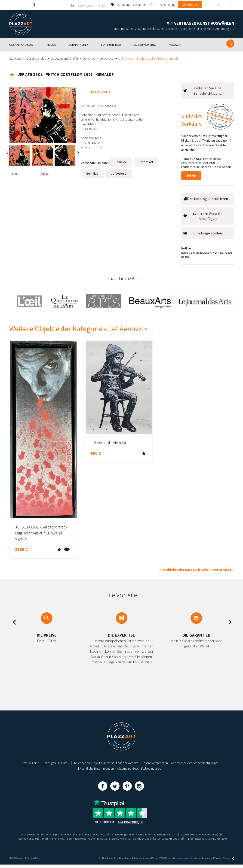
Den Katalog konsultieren (206, 198)
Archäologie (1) (44, 834)
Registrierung (167, 5)
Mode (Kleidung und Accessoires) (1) (40, 838)
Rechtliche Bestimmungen (97, 768)
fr (205, 5)
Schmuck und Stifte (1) (212, 838)
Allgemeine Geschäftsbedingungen (140, 768)
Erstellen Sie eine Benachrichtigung (203, 90)
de (218, 5)
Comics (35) (125, 834)
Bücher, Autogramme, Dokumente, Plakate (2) (85, 834)
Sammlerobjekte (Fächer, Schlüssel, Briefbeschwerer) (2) (159, 838)
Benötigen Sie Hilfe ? (56, 762)
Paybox (218, 862)
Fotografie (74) (170, 834)
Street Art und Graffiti (65, 58)
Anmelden (190, 5)
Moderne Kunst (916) (80, 838)
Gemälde (89, 58)
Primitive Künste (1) (108, 838)
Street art (146, 161)
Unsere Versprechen (155, 762)
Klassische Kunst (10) (195, 834)
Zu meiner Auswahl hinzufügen (203, 215)
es (230, 5)
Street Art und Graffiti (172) (102, 842)
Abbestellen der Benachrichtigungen (195, 762)
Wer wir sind (31, 762)
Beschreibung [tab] (101, 91)
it (225, 5)
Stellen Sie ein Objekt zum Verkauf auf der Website (105, 762)
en (212, 5)
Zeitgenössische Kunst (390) (139, 842)
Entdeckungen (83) (147, 834)
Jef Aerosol (107, 58)
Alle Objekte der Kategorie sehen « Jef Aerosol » (196, 569)
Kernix (229, 862)
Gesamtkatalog (36, 58)
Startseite (15, 58)
